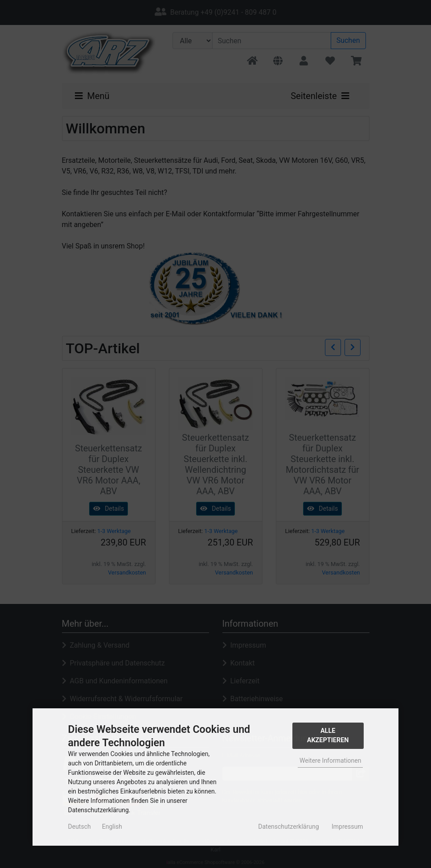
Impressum (347, 827)
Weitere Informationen (330, 761)
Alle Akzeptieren (328, 736)
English (112, 827)
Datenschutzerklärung (288, 827)
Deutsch (80, 827)
